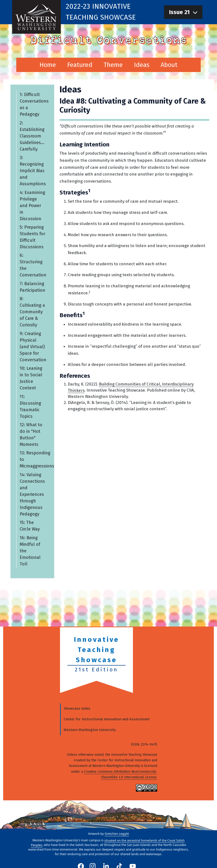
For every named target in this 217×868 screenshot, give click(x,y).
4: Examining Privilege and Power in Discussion (32, 205)
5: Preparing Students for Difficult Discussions (32, 237)
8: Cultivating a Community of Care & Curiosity (32, 312)
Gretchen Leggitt (117, 834)
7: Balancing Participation (32, 287)
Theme (113, 65)
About (169, 65)
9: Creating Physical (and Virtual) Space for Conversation (33, 346)
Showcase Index (77, 708)
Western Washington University (90, 730)
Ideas (142, 65)
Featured (80, 65)
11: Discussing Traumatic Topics (30, 406)
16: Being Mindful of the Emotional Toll (30, 551)
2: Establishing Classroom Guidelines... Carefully (32, 136)
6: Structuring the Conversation (33, 265)
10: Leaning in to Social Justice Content (31, 378)
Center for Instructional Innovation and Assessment (107, 719)
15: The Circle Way (30, 526)
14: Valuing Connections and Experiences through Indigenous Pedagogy (32, 494)
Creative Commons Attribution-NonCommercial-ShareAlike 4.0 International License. (121, 774)
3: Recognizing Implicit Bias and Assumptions (33, 171)
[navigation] (183, 12)
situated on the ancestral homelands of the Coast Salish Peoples (108, 842)
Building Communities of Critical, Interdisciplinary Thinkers (130, 387)
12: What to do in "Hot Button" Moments (31, 435)
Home (48, 65)
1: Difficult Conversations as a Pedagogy (34, 104)
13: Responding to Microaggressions (34, 459)
